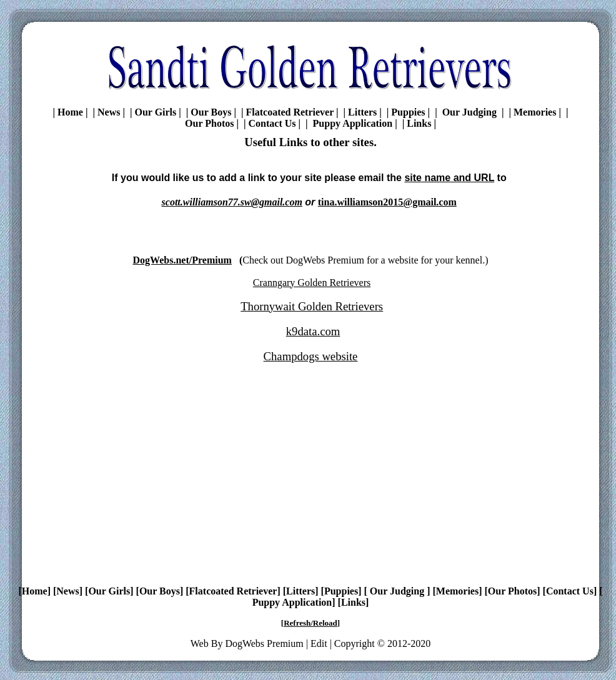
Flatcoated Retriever (290, 112)
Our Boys (211, 112)
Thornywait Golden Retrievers (312, 306)
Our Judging (469, 112)
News (109, 112)
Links (419, 123)
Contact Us (272, 123)
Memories (535, 112)
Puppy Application (352, 123)
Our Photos (209, 123)
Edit (319, 643)
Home (70, 112)
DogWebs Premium (264, 643)
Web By (208, 643)
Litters (362, 112)
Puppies (408, 112)
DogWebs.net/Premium (182, 260)
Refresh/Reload (310, 623)
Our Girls (155, 112)
